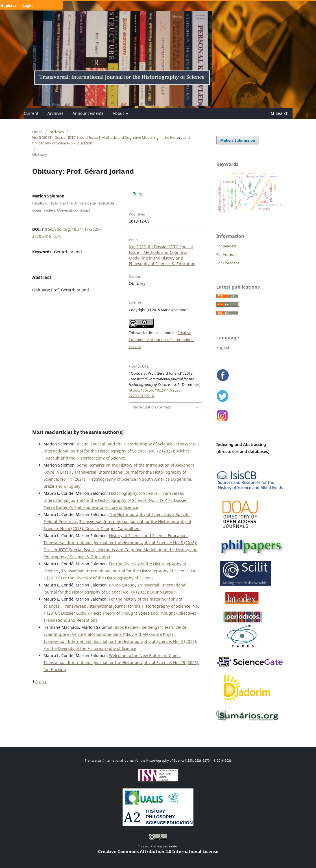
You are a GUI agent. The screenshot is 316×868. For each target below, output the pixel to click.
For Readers (226, 246)
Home (37, 132)
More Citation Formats (152, 407)
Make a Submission (238, 140)
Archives (55, 113)
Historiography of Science (134, 493)
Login (28, 5)
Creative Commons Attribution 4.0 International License (162, 340)
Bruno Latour (122, 585)
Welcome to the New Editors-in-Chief (144, 655)
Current (31, 113)
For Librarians (228, 263)
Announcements (88, 113)
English (223, 347)
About (119, 113)
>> (45, 682)
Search (280, 113)
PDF (140, 194)
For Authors (226, 254)
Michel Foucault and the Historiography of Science (125, 444)
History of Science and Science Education (148, 536)
